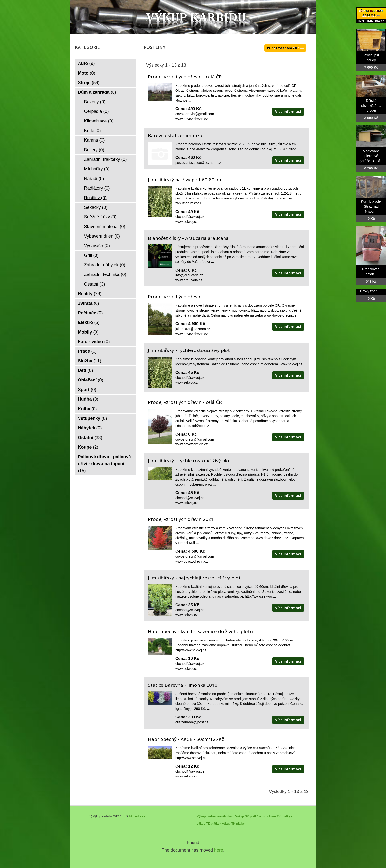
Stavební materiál (105, 227)
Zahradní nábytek (105, 265)
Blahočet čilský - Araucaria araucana (188, 238)
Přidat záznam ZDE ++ (285, 48)
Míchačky (97, 169)
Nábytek (90, 428)
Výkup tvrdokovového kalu (216, 816)
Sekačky (96, 207)
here (219, 850)
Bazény (95, 102)
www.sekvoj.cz (186, 222)
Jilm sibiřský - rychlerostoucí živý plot (189, 350)
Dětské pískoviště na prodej (371, 106)
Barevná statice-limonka (175, 135)
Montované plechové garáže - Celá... (371, 156)
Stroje (89, 83)
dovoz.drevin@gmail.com (195, 114)
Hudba (88, 399)
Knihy (88, 409)
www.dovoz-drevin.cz (192, 119)
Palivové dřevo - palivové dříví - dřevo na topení (105, 464)
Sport (87, 390)
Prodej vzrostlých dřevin (175, 297)
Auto (86, 63)
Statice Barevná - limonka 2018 (183, 685)
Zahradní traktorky (105, 159)
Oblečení (91, 380)
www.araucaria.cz (189, 280)
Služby (90, 361)
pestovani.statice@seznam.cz (198, 163)
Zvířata (89, 303)
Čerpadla (96, 111)
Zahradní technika (105, 274)
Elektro (89, 322)
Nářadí (94, 179)
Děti (86, 370)
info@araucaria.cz (189, 275)
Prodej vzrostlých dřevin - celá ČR (185, 77)
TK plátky (238, 824)
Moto (87, 73)
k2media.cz (137, 816)
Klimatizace (99, 121)
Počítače (90, 313)
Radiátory (97, 188)
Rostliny (95, 198)
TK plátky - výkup (218, 824)
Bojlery (94, 150)
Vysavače (97, 246)
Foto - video (94, 342)
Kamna (95, 140)
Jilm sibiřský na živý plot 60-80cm (185, 180)
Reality (90, 294)
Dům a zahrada (97, 92)
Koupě (88, 447)
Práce (87, 351)
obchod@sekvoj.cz (190, 217)
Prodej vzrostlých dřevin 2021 (181, 519)
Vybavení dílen (102, 236)
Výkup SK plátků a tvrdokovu (256, 816)
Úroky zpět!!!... (371, 291)
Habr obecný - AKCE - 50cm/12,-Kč (186, 739)
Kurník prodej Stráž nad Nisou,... (371, 206)
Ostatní (95, 284)
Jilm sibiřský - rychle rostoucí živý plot (190, 461)
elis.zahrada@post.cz (192, 722)
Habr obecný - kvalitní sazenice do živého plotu (200, 631)
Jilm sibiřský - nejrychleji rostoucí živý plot (194, 578)
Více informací (288, 112)
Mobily (88, 332)
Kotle (93, 131)
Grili (91, 255)
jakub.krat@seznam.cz (193, 329)
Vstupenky (93, 418)
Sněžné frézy (100, 217)
